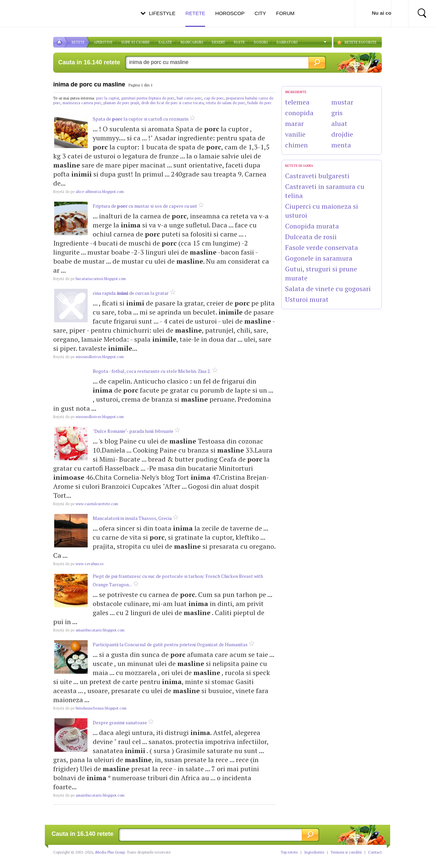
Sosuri (261, 42)
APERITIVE (103, 42)
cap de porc (214, 98)
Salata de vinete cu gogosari (328, 289)
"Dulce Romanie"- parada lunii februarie (133, 431)
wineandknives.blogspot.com (89, 357)
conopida (299, 113)
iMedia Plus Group (110, 852)
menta (341, 145)
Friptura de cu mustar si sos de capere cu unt (145, 206)
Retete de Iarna (299, 166)
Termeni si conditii (346, 852)
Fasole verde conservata (322, 247)
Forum (285, 13)
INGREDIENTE (296, 92)
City (260, 13)
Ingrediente (314, 852)
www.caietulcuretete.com (86, 504)
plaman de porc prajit (121, 103)
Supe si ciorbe (135, 42)
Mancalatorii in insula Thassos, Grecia (132, 518)
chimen (296, 145)
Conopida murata (312, 226)
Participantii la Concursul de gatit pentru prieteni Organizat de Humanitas (170, 644)
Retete (195, 19)
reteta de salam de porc (226, 103)
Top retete (289, 852)
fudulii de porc (259, 103)
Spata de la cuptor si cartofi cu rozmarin (141, 119)
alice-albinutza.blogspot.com (89, 192)
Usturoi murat (307, 299)
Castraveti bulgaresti (317, 176)
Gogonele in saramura (319, 258)
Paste (239, 42)
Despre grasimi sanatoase (120, 722)
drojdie (342, 134)
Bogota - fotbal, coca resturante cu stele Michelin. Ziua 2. (152, 371)
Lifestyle (162, 13)
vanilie (295, 134)
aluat (339, 123)
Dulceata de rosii (311, 237)
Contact (375, 852)
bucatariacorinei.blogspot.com (90, 279)
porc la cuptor (108, 98)
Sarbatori (287, 42)
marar (294, 123)
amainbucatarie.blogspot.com (89, 630)
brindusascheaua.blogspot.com (90, 708)
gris (337, 113)
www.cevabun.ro (78, 564)
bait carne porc (189, 98)
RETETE (78, 42)
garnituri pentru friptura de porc (148, 98)
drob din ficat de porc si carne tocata (172, 103)
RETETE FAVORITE (361, 42)
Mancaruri (192, 42)
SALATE (165, 42)
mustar (342, 102)
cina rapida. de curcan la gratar (131, 293)
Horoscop (230, 13)
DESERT (219, 42)
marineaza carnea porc (82, 103)
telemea (297, 102)
